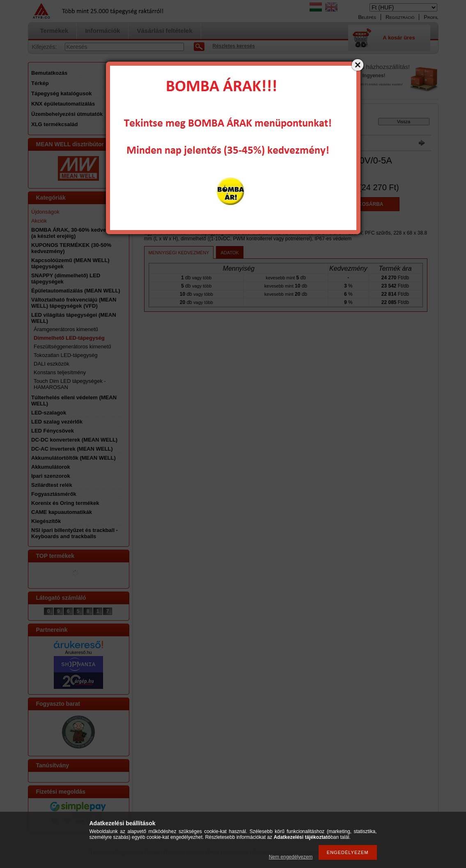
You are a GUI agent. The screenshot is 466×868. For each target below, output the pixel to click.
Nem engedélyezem (291, 857)
